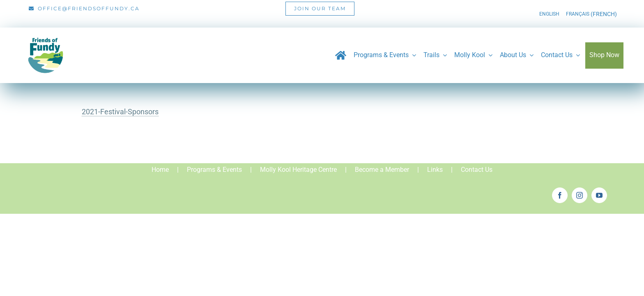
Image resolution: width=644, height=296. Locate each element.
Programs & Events (214, 170)
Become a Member (382, 170)
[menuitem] (549, 14)
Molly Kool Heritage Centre (298, 170)
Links (435, 170)
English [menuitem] (549, 14)
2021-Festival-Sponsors (120, 112)
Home (160, 170)
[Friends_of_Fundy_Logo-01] (45, 34)
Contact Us (477, 170)
